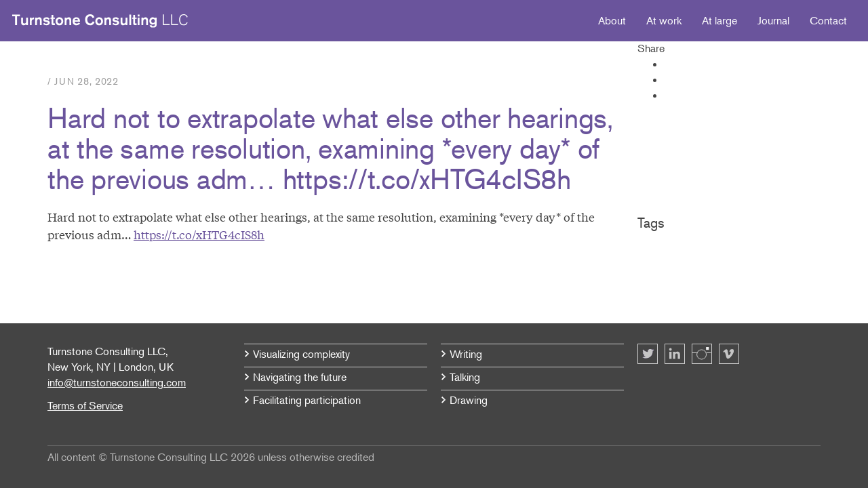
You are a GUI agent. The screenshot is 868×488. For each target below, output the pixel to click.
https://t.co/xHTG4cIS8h (199, 234)
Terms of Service (85, 405)
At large (719, 20)
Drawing (469, 400)
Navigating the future (300, 377)
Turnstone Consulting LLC (100, 21)
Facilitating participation (307, 400)
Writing (466, 354)
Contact (828, 20)
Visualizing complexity (301, 354)
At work (664, 20)
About (612, 20)
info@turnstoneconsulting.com (117, 382)
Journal (773, 20)
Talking (465, 377)
